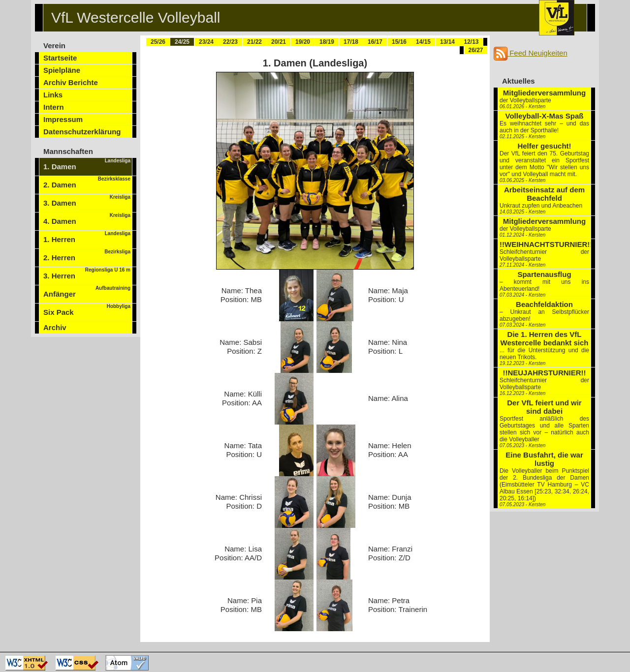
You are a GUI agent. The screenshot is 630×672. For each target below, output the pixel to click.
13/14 (447, 42)
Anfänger (87, 292)
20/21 (279, 42)
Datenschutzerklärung (82, 132)
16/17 (375, 42)
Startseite (60, 58)
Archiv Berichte (71, 82)
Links (53, 95)
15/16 (399, 42)
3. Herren (87, 274)
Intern (54, 107)
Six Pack (87, 310)
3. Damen (87, 201)
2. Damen (87, 183)
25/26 (158, 42)
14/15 (423, 42)
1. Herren (87, 237)
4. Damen (87, 219)
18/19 (327, 42)
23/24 (206, 42)
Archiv (55, 327)
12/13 (471, 42)
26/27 (475, 50)
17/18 (351, 42)
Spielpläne (62, 70)
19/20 (303, 42)
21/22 (254, 42)
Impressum (63, 119)
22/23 (230, 42)
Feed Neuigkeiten (531, 53)
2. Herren (87, 255)
